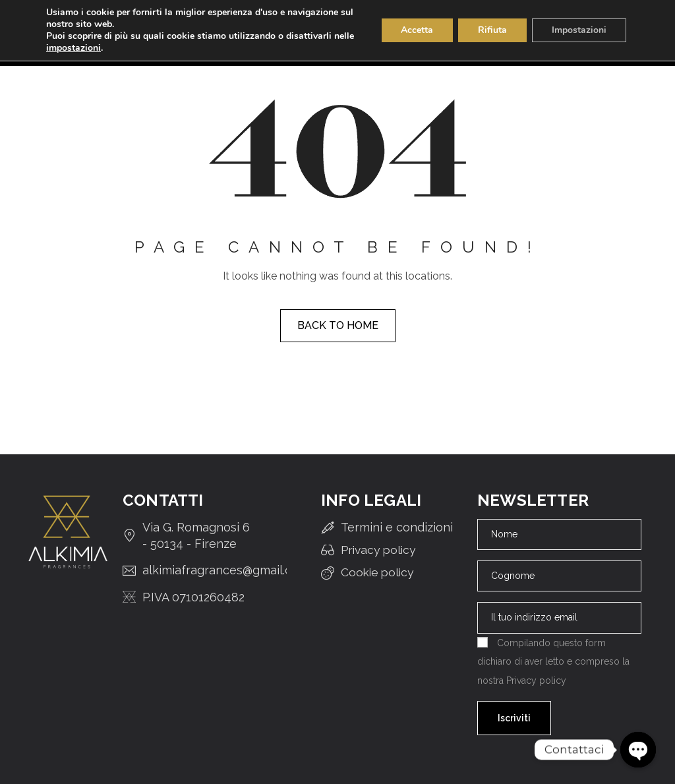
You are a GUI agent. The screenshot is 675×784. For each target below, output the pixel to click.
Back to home (338, 325)
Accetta (417, 30)
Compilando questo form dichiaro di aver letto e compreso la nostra (553, 661)
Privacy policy (536, 680)
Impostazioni (579, 30)
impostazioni (73, 48)
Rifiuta (492, 30)
